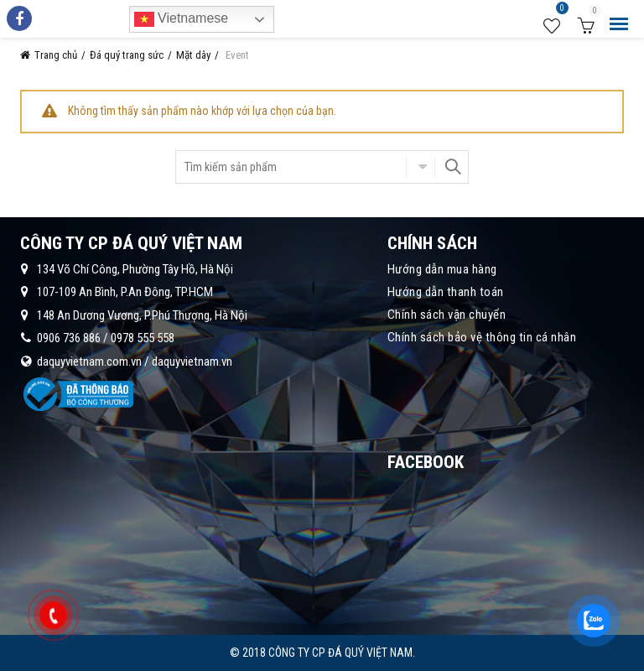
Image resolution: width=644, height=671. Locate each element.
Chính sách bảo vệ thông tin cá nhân (482, 337)
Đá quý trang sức (127, 55)
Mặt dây (193, 55)
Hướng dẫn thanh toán (446, 292)
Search (452, 167)
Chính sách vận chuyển (447, 315)
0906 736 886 (69, 338)
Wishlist (560, 11)
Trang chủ (56, 55)
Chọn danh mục (421, 167)
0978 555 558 (143, 338)
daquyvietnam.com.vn (89, 362)
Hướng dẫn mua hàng (442, 269)
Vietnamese (182, 19)
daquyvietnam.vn (192, 362)
